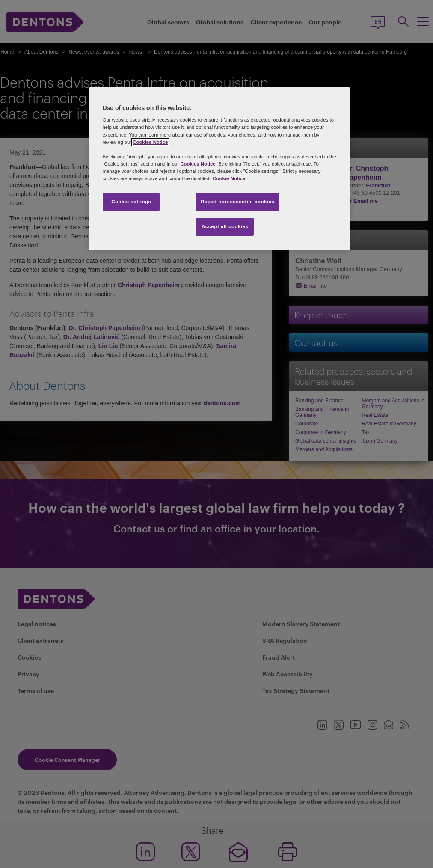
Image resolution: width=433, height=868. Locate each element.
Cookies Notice (150, 142)
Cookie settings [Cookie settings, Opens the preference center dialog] (131, 202)
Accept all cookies (225, 226)
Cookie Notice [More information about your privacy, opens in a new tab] (229, 178)
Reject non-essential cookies (237, 202)
